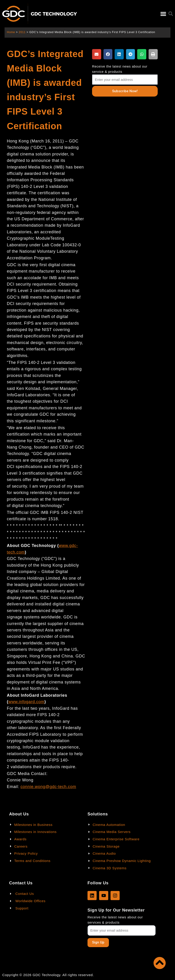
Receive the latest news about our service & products (120, 69)
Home (11, 32)
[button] (163, 14)
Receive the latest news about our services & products (115, 920)
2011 (22, 32)
